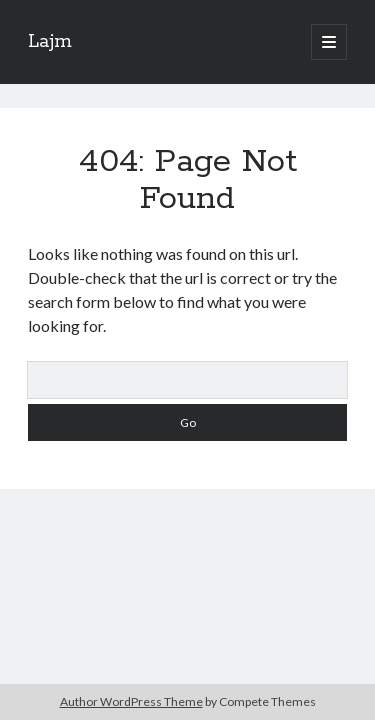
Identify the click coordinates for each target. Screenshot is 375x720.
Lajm (50, 42)
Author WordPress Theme (131, 701)
